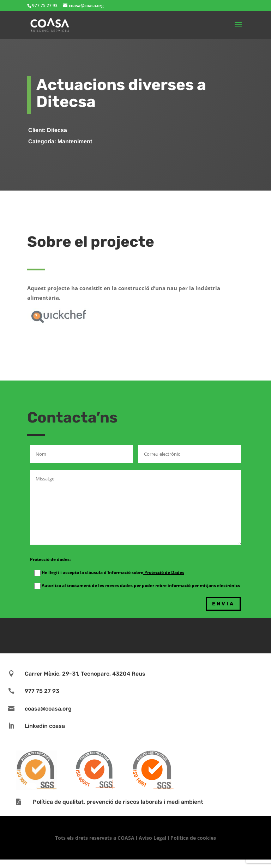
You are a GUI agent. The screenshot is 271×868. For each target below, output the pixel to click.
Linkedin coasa (45, 726)
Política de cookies (193, 838)
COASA (127, 838)
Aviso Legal (152, 838)
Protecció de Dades (164, 572)
